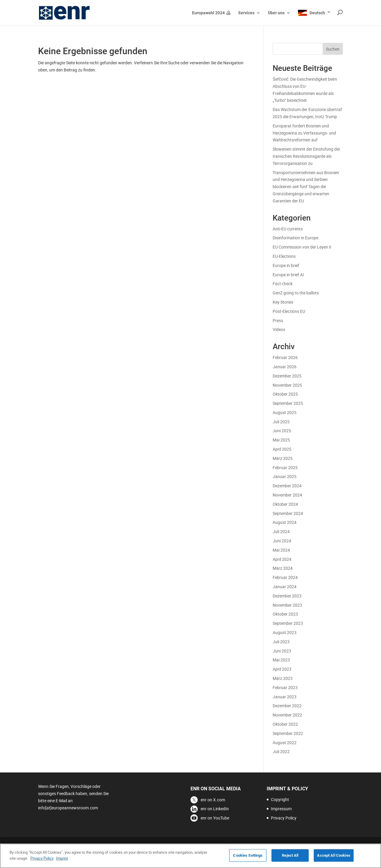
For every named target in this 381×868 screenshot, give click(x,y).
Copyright (280, 799)
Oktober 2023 (285, 614)
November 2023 (287, 605)
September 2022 (288, 733)
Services (246, 13)
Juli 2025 (281, 422)
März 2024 (283, 568)
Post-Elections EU (289, 311)
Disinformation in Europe (295, 238)
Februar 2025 (285, 467)
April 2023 (282, 669)
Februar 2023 (285, 687)
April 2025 (282, 449)
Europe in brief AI (288, 275)
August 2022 (285, 743)
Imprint (62, 862)
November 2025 (287, 385)
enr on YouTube (215, 818)
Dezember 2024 (287, 486)
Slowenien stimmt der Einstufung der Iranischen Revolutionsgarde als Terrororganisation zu (306, 156)
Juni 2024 (282, 541)
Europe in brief (286, 265)
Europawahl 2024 (208, 13)
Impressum (281, 809)
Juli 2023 (281, 642)
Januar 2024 (285, 587)
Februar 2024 (285, 577)
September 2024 (288, 513)
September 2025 (288, 403)
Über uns (276, 13)
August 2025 (285, 412)
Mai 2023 (281, 660)
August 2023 (285, 632)
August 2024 (285, 522)
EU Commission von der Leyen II (302, 247)
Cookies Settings (248, 860)
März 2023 (283, 678)
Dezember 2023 (287, 596)
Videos (279, 329)
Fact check (283, 284)
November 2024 (287, 495)
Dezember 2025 (287, 376)
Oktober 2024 (285, 504)
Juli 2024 (281, 531)
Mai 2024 (281, 550)
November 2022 (287, 715)
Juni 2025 (282, 431)
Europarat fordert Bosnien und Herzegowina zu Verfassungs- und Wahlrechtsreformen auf (304, 133)
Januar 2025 (285, 476)
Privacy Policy (284, 818)
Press (278, 320)
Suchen (333, 49)
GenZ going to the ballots (296, 293)
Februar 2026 (285, 357)
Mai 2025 (281, 440)
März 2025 (283, 458)
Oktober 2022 (285, 724)
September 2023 (288, 623)
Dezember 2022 (287, 706)
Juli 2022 (281, 751)
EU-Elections (284, 256)
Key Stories (283, 302)
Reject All (290, 860)
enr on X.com (213, 800)
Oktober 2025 (285, 394)
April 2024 (282, 559)
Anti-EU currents (288, 229)
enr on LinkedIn (215, 809)
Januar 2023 (285, 697)
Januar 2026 (285, 367)
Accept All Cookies (334, 860)
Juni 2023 (282, 651)
